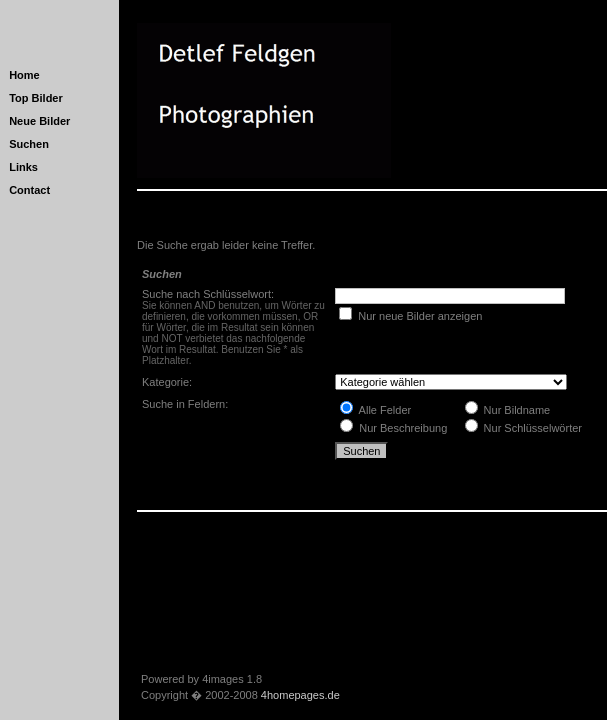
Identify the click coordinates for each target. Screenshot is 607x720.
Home (24, 75)
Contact (29, 190)
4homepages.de (300, 695)
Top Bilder (36, 98)
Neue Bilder (39, 121)
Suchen (29, 144)
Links (23, 167)
